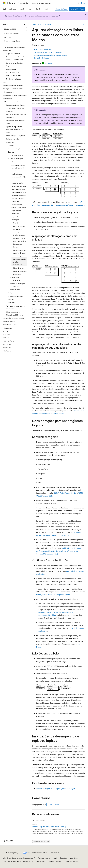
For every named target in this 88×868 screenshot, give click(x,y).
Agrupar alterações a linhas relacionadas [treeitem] (20, 262)
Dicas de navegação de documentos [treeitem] (12, 42)
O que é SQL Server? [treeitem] (13, 54)
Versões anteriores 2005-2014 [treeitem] (15, 47)
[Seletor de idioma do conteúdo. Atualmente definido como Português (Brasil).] (11, 853)
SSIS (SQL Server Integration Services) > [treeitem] (16, 116)
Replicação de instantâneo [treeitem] (16, 212)
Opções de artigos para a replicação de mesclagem (56, 788)
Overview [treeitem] (15, 162)
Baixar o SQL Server (77, 9)
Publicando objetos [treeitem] (16, 155)
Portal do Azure (62, 9)
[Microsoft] (4, 3)
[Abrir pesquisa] (78, 3)
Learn (34, 24)
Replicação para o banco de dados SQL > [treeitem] (19, 177)
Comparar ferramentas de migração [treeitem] (15, 110)
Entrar (83, 3)
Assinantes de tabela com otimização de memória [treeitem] (18, 168)
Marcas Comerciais (55, 861)
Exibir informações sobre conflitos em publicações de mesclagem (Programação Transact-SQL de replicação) (59, 551)
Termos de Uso (41, 861)
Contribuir (63, 858)
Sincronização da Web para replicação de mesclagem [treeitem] (19, 198)
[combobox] (15, 29)
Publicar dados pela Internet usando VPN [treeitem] (19, 191)
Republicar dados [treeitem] (17, 183)
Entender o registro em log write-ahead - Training (49, 827)
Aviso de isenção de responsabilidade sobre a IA (19, 858)
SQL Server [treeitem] (8, 38)
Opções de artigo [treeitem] (19, 235)
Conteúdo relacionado (41, 58)
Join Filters (51, 120)
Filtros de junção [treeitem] (19, 268)
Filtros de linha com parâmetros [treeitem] (20, 273)
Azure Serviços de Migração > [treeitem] (16, 136)
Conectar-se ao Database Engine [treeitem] (15, 64)
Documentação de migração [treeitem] (16, 105)
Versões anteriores (44, 858)
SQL (40, 24)
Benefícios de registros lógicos (44, 49)
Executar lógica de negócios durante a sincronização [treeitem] (20, 253)
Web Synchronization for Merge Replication (53, 594)
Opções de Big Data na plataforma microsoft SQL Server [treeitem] (15, 129)
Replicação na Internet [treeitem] (19, 186)
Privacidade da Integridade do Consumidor (17, 861)
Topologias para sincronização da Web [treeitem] (19, 206)
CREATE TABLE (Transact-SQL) (65, 493)
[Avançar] (73, 3)
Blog (54, 858)
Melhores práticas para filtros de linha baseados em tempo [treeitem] (20, 243)
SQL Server (47, 24)
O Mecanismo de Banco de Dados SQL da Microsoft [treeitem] (15, 58)
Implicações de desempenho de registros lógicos (50, 55)
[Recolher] (24, 24)
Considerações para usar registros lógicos (48, 52)
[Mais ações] (83, 24)
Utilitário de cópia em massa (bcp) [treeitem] (16, 122)
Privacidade (73, 858)
